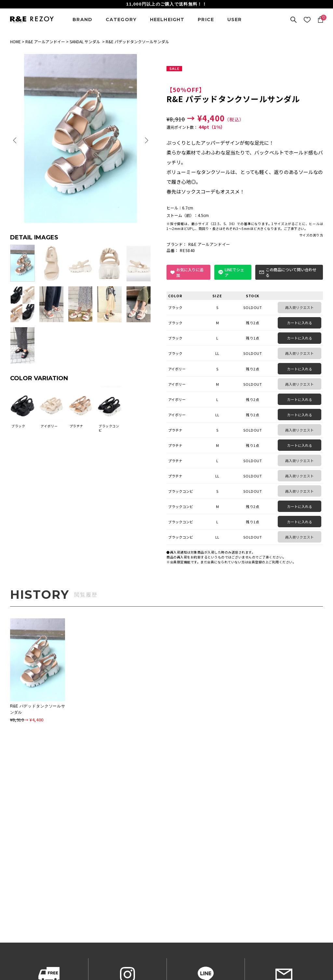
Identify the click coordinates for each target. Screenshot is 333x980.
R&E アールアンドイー (45, 41)
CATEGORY (121, 20)
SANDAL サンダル (85, 41)
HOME (15, 41)
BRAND (82, 20)
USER (235, 20)
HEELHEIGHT (167, 20)
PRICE (206, 20)
